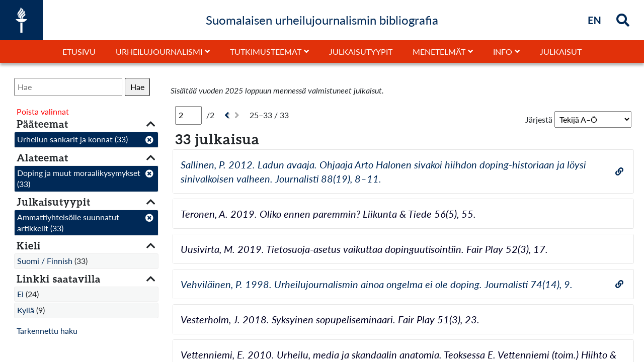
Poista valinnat (43, 111)
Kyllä (26, 310)
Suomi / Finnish (45, 261)
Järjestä (539, 119)
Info (503, 52)
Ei (20, 294)
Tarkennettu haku (47, 331)
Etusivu (79, 52)
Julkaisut (561, 52)
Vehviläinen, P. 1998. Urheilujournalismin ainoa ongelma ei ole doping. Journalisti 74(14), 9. (377, 284)
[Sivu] (188, 115)
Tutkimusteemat (266, 52)
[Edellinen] (226, 115)
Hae (137, 87)
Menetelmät (439, 52)
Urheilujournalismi (159, 52)
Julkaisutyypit (361, 52)
